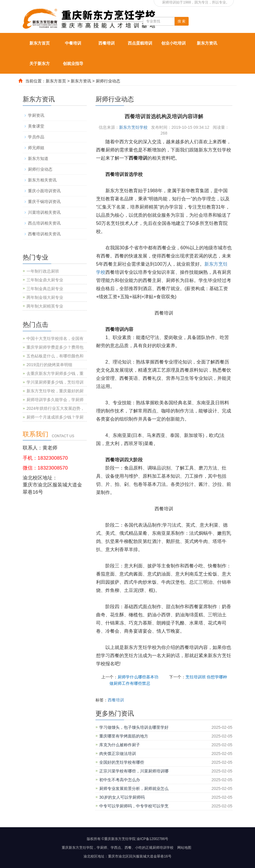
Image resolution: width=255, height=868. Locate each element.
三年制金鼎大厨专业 (45, 280)
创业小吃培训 (173, 43)
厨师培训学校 (163, 848)
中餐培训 (73, 43)
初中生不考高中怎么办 (120, 780)
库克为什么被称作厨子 (120, 745)
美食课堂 (36, 126)
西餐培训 (107, 43)
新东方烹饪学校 (133, 127)
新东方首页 (40, 43)
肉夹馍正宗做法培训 (118, 754)
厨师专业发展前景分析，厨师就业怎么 (134, 788)
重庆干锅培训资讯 (44, 202)
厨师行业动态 (108, 81)
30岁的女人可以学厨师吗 (122, 797)
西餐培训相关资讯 (44, 234)
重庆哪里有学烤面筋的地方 (124, 736)
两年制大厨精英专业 (45, 306)
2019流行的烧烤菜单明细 (49, 365)
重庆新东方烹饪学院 (77, 848)
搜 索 (181, 21)
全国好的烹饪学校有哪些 (122, 762)
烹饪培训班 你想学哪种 (206, 677)
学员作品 (36, 137)
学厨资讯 (36, 115)
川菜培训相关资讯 (44, 212)
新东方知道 (38, 158)
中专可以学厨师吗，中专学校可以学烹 (134, 806)
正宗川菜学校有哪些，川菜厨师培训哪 (134, 771)
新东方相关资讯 (42, 180)
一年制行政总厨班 (43, 271)
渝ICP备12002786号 (152, 839)
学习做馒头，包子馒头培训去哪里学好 (134, 727)
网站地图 (184, 848)
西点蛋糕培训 (140, 43)
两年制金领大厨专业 (45, 297)
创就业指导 (73, 63)
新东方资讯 (207, 43)
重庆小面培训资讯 (44, 191)
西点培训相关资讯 (44, 223)
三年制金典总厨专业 (45, 289)
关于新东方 (40, 63)
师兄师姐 (36, 148)
